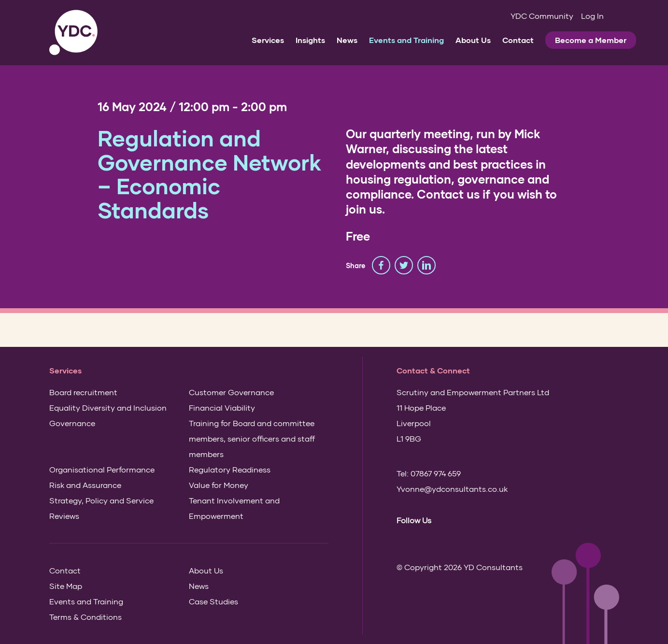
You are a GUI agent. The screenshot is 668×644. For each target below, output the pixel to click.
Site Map (66, 586)
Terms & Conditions (85, 617)
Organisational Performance (102, 469)
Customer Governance (231, 392)
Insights (310, 40)
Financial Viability (222, 408)
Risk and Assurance (85, 485)
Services (268, 40)
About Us (473, 40)
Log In (592, 16)
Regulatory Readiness (230, 469)
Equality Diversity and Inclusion (108, 408)
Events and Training (406, 40)
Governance (72, 423)
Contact (518, 40)
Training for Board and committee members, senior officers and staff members (252, 438)
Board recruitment (83, 392)
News (347, 40)
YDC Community (542, 16)
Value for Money (219, 485)
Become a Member (591, 40)
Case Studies (213, 601)
